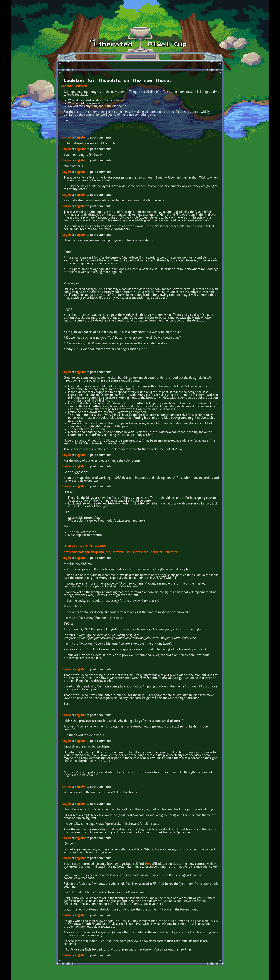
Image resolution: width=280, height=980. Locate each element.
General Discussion (74, 86)
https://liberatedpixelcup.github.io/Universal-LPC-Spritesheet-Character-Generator (121, 552)
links (148, 864)
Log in (67, 138)
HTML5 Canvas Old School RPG (85, 547)
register (81, 138)
